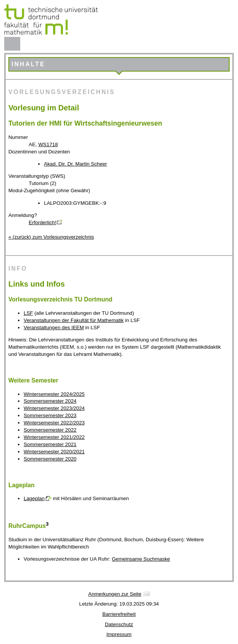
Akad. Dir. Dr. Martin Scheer (75, 164)
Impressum (119, 634)
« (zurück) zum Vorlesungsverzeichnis (51, 237)
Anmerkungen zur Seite (115, 594)
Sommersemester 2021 (50, 444)
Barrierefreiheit (119, 614)
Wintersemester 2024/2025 (54, 394)
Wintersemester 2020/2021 (54, 452)
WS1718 (48, 144)
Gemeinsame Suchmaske (141, 559)
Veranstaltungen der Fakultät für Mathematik (74, 320)
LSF (28, 313)
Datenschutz (119, 624)
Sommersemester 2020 (50, 459)
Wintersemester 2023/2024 (54, 408)
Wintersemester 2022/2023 (54, 423)
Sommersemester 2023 (50, 415)
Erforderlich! (42, 222)
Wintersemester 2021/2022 (54, 437)
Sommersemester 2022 (50, 430)
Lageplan (34, 498)
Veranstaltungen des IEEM (54, 328)
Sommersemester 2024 (50, 401)
